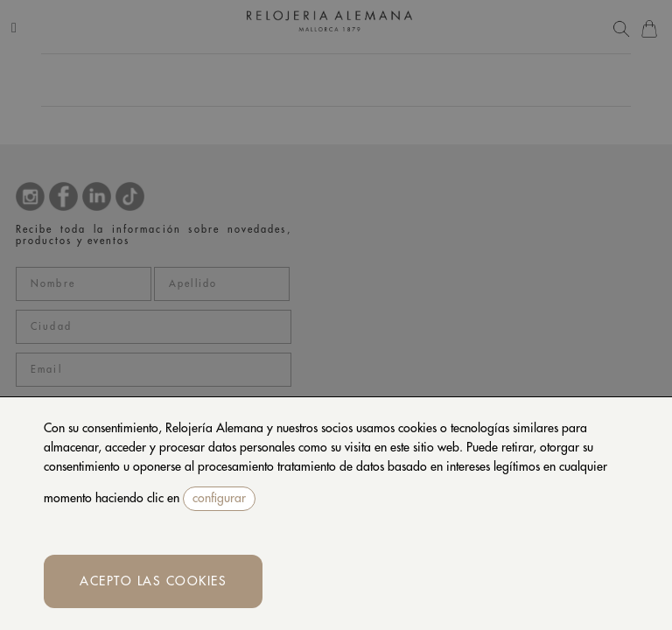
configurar (219, 498)
